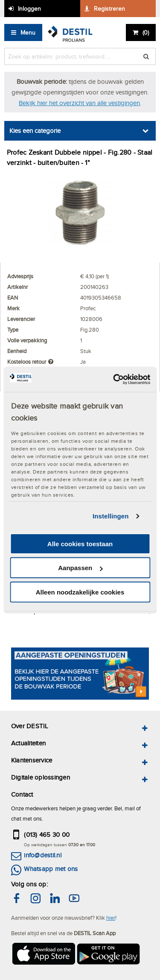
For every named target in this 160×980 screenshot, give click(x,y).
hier (111, 918)
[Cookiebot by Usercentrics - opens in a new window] (114, 379)
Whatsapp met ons (51, 869)
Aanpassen (80, 568)
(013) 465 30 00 (47, 834)
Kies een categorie (35, 131)
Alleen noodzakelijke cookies (80, 592)
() (146, 32)
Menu (28, 32)
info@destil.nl (42, 855)
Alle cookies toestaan (80, 544)
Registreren (109, 9)
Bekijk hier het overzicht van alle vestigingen (79, 103)
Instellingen (111, 516)
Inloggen (29, 9)
